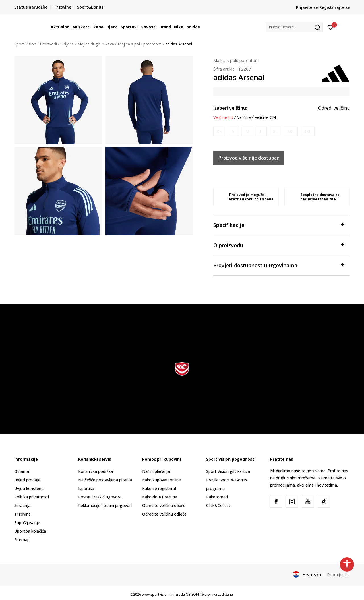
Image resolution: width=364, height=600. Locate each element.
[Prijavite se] (331, 27)
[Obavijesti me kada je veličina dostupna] (219, 132)
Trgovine (22, 514)
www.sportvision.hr (157, 594)
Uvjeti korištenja (29, 488)
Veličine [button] (244, 117)
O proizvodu (279, 245)
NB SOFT (193, 594)
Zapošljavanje (27, 523)
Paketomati (217, 497)
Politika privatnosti (32, 497)
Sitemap (22, 540)
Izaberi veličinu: (230, 108)
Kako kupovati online (162, 480)
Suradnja (22, 505)
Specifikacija (279, 225)
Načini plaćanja (156, 471)
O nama (22, 471)
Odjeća (67, 44)
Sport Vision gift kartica (228, 471)
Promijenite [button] (338, 574)
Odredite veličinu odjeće (164, 514)
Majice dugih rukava (96, 44)
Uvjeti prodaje (27, 480)
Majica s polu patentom (140, 44)
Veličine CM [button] (265, 117)
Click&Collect (218, 505)
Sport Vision (25, 44)
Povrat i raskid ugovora (100, 497)
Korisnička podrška (96, 471)
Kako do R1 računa (160, 497)
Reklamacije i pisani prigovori (105, 505)
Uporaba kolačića (30, 531)
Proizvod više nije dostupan (249, 158)
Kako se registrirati (160, 488)
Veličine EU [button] (223, 117)
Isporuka (86, 488)
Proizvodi (48, 44)
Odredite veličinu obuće (164, 505)
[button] (294, 27)
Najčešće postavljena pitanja (105, 480)
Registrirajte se (335, 7)
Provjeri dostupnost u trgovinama (279, 265)
